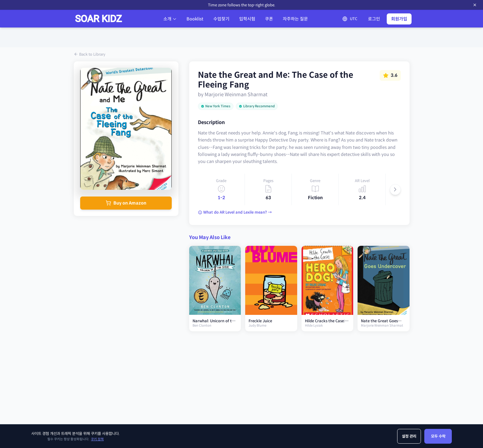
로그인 (374, 19)
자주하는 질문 (295, 19)
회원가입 (399, 19)
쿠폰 (269, 19)
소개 (170, 19)
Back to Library (90, 54)
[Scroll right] (395, 190)
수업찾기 (221, 19)
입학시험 (247, 19)
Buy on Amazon (126, 203)
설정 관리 (409, 436)
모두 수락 (438, 436)
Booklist (195, 19)
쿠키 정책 (97, 439)
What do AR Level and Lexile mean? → (235, 212)
